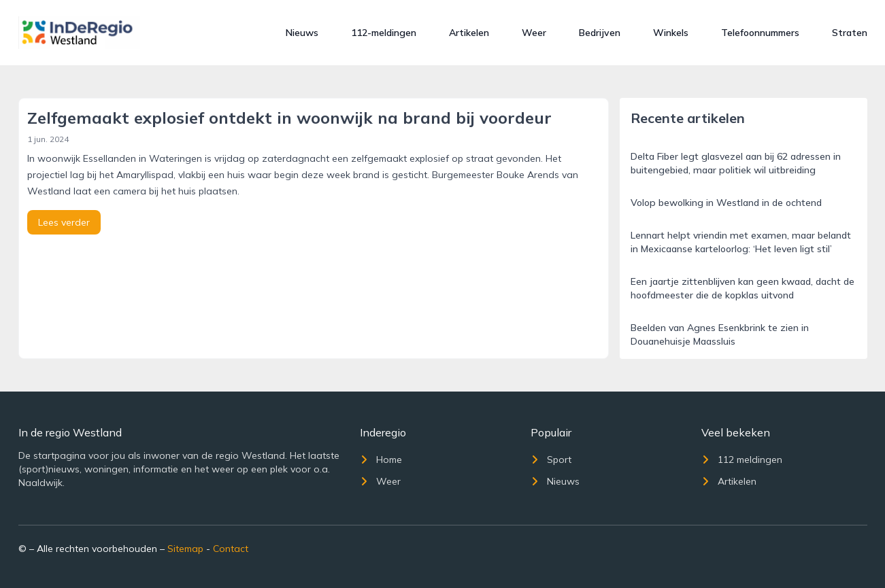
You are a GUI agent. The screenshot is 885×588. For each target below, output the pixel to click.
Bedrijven (600, 33)
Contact (231, 549)
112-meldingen (384, 33)
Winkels (671, 33)
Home (381, 460)
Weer (534, 33)
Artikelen (469, 33)
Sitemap (185, 549)
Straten (850, 33)
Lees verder (64, 222)
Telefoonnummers (760, 33)
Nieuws (302, 33)
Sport (551, 460)
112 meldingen (742, 460)
